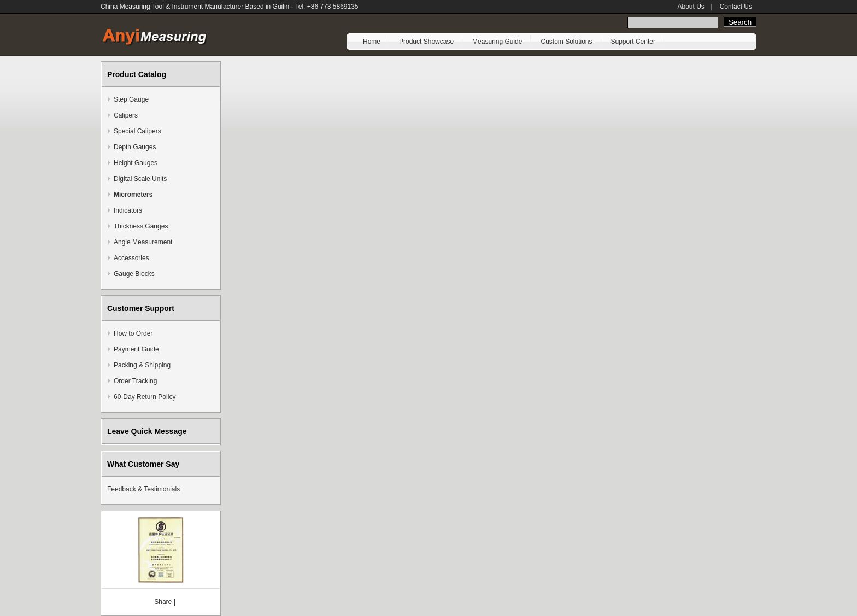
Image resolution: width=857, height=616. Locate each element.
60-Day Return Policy (145, 397)
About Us (691, 7)
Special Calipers (137, 131)
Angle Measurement (143, 242)
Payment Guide (136, 349)
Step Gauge (131, 99)
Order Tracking (135, 381)
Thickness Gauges (141, 226)
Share (163, 602)
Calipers (126, 115)
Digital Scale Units (140, 179)
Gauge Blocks (134, 274)
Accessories (131, 258)
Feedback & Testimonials (143, 489)
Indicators (128, 210)
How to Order (133, 333)
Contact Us (736, 7)
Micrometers (133, 195)
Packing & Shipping (142, 365)
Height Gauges (136, 163)
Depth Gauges (135, 147)
